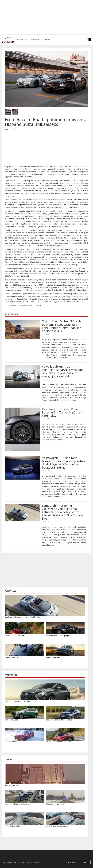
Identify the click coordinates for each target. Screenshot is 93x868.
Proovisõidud (11, 675)
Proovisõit (35, 40)
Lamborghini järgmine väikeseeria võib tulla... (23, 617)
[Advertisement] (46, 17)
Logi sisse (72, 862)
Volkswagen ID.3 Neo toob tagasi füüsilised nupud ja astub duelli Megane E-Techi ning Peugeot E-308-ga (63, 463)
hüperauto (38, 306)
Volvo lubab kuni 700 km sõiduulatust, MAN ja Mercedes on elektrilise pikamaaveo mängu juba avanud (63, 371)
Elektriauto (13, 306)
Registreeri (85, 862)
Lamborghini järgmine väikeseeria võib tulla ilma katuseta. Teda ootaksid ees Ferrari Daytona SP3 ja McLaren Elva (63, 512)
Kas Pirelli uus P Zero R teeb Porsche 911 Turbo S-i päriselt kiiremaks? (62, 412)
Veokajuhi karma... (12, 785)
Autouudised (21, 40)
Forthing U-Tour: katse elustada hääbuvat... (22, 701)
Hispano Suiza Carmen (26, 306)
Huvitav (46, 40)
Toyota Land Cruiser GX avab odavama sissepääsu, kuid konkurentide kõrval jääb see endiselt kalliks (62, 326)
